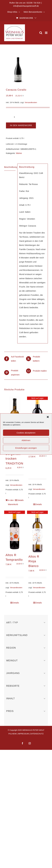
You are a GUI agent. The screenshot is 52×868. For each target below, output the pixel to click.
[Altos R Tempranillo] (15, 531)
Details (20, 500)
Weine (19, 153)
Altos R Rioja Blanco (34, 561)
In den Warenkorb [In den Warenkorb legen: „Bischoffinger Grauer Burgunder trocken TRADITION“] (11, 502)
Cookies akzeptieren (26, 433)
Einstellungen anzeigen (26, 448)
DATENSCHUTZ (37, 734)
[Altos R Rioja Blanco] (37, 531)
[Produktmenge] (14, 117)
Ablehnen (26, 440)
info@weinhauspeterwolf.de (26, 6)
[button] (48, 417)
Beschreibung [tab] (10, 167)
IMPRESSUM (23, 734)
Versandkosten (31, 102)
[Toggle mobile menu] (46, 33)
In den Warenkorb (21, 125)
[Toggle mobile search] (41, 33)
